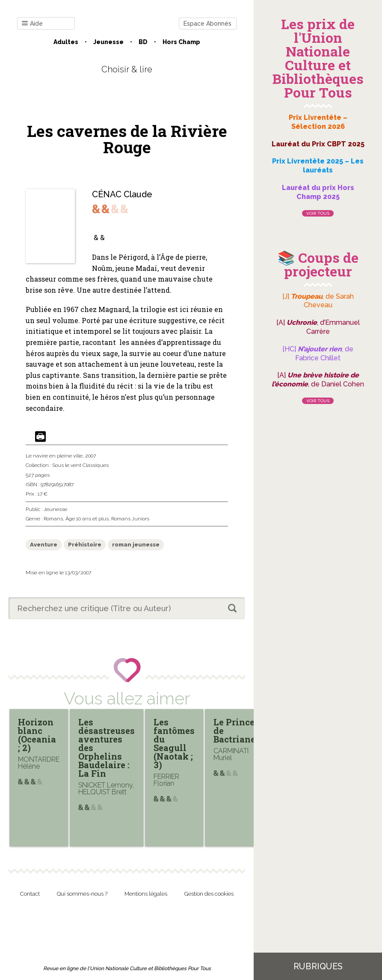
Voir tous (318, 213)
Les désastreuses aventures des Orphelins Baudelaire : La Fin (107, 748)
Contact (30, 894)
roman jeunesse (136, 545)
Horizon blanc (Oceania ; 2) (37, 735)
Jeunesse (108, 42)
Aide (32, 24)
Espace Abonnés (207, 24)
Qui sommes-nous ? (82, 894)
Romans (53, 519)
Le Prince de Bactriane (234, 731)
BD (143, 42)
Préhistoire (85, 545)
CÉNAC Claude (122, 194)
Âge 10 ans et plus (87, 519)
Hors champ (181, 42)
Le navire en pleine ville (54, 456)
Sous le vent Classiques (80, 465)
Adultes (66, 42)
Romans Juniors (130, 519)
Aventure (44, 545)
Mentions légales (146, 894)
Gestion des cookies (209, 894)
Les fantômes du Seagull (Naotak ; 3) (174, 743)
